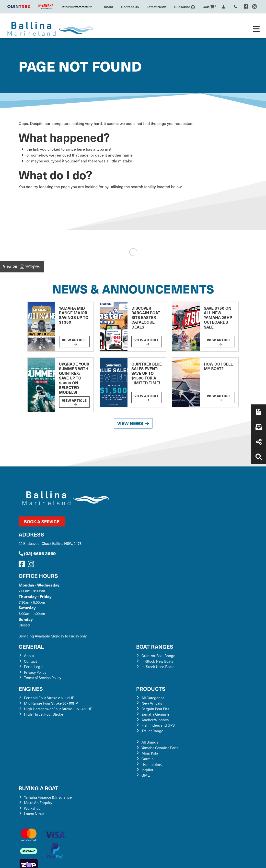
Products (151, 689)
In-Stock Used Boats (158, 667)
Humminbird (152, 764)
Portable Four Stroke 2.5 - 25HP (49, 698)
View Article (74, 342)
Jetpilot (147, 770)
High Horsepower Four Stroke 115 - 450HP (58, 709)
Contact (30, 661)
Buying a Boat (39, 788)
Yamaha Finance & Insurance (48, 797)
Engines (31, 689)
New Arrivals (152, 703)
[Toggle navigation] (256, 29)
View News (133, 423)
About (109, 7)
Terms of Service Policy (43, 678)
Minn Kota (150, 753)
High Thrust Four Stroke (44, 714)
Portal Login (34, 667)
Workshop (32, 808)
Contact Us (130, 7)
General (31, 646)
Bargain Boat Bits (155, 709)
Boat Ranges (155, 646)
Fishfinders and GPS (158, 725)
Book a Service (42, 521)
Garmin (148, 759)
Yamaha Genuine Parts (160, 748)
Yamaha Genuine (155, 714)
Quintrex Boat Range (158, 656)
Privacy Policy (35, 672)
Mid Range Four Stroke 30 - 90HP (51, 703)
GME (146, 775)
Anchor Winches (155, 720)
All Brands (150, 742)
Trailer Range (152, 731)
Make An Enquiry (38, 803)
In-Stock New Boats (157, 661)
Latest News (156, 7)
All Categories (153, 698)
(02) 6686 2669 (37, 553)
